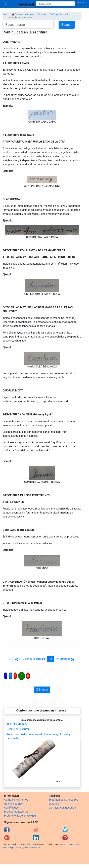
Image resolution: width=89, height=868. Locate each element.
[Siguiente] (65, 659)
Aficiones (30, 14)
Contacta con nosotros (62, 808)
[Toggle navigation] (6, 4)
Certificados (11, 808)
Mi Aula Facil (80, 3)
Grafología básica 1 (59, 14)
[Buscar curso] (55, 4)
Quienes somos (13, 804)
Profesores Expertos (16, 812)
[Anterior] (30, 659)
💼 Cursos (17, 14)
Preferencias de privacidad (20, 816)
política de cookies (32, 848)
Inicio (6, 14)
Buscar (67, 25)
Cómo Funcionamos (16, 800)
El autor (42, 690)
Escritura (42, 14)
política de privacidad (12, 848)
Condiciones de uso (71, 845)
